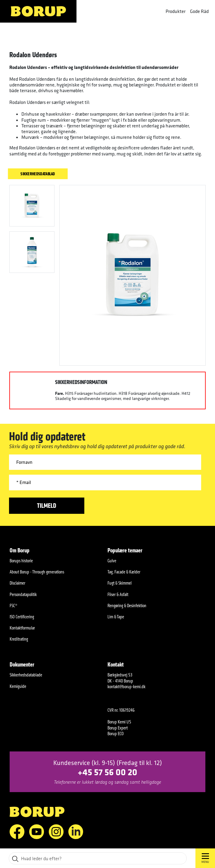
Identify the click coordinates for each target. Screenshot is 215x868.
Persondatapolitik (23, 594)
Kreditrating (19, 639)
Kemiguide (18, 686)
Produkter (176, 11)
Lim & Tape (116, 617)
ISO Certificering (22, 617)
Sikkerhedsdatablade (26, 675)
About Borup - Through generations (37, 572)
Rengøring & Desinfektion (127, 606)
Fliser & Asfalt (118, 594)
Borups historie (21, 561)
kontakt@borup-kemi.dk (126, 687)
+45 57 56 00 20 (107, 772)
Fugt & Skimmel (120, 583)
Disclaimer (17, 583)
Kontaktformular (22, 628)
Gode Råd (199, 11)
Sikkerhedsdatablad (38, 174)
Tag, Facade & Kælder (124, 572)
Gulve (112, 561)
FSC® (13, 606)
